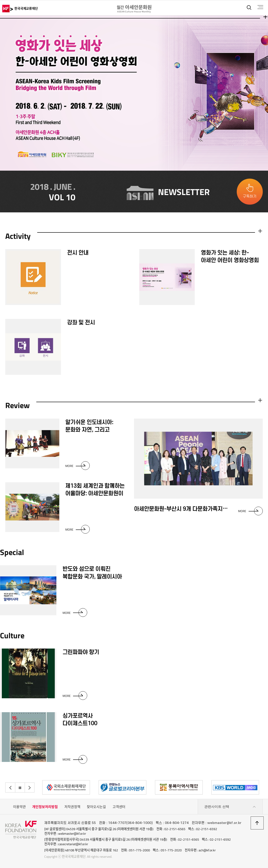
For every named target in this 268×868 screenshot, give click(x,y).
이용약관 (19, 807)
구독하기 (250, 196)
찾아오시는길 (96, 807)
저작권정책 (72, 807)
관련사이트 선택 (230, 807)
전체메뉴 (260, 7)
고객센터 (119, 807)
